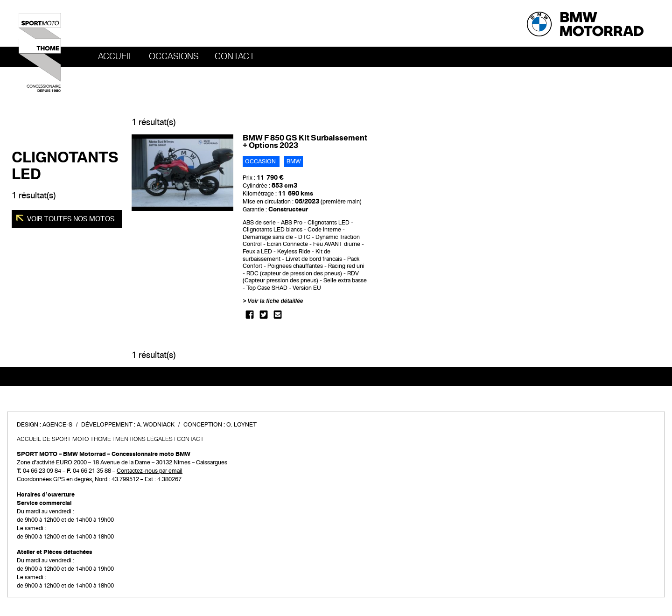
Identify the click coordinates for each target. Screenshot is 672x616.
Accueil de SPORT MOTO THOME (64, 439)
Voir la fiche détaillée (276, 301)
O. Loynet (241, 425)
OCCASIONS (174, 56)
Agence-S (57, 425)
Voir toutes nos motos (70, 219)
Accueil (115, 56)
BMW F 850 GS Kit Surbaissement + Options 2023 (305, 142)
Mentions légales (144, 439)
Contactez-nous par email (150, 471)
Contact (235, 56)
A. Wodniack (156, 425)
